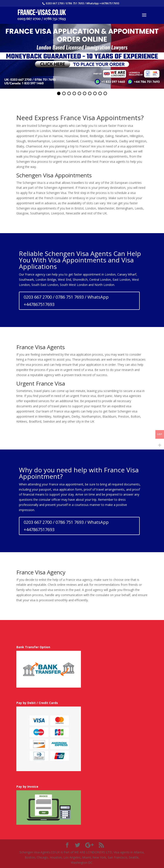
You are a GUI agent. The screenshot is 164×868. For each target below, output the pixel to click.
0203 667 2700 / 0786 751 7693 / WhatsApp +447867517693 (66, 300)
